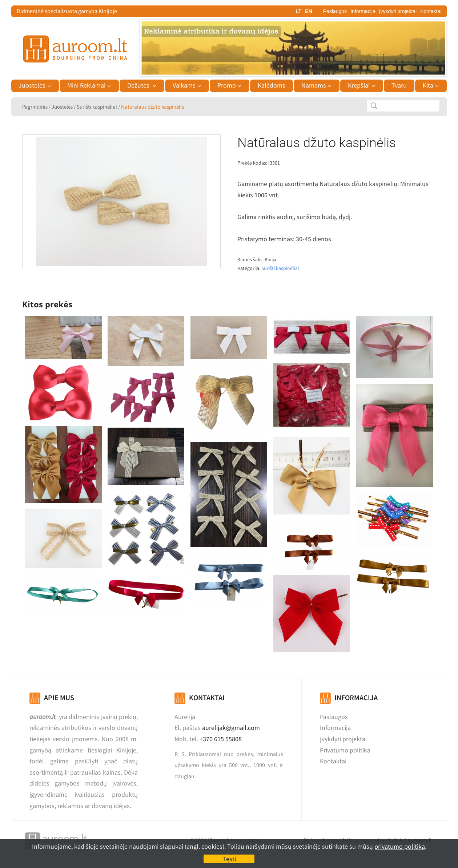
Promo (227, 85)
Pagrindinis (35, 107)
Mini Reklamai (86, 85)
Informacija (363, 11)
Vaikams (184, 85)
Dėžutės (139, 85)
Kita (428, 85)
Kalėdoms (272, 85)
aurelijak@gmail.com (231, 728)
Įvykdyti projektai (398, 11)
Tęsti (229, 859)
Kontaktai (431, 11)
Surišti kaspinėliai (97, 107)
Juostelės (32, 85)
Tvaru (399, 85)
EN (308, 11)
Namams (314, 85)
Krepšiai (359, 85)
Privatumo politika (345, 750)
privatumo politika (400, 846)
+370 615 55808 (221, 739)
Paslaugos (335, 11)
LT (298, 11)
